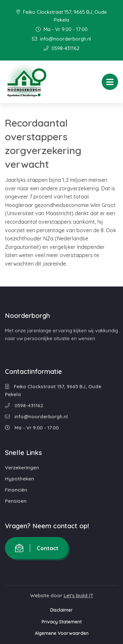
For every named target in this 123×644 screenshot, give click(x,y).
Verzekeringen (22, 468)
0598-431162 (61, 48)
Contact (37, 548)
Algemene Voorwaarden (62, 633)
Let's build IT (78, 595)
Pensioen (16, 501)
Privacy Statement (62, 622)
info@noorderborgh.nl (61, 39)
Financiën (16, 490)
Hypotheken (20, 479)
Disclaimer (61, 610)
